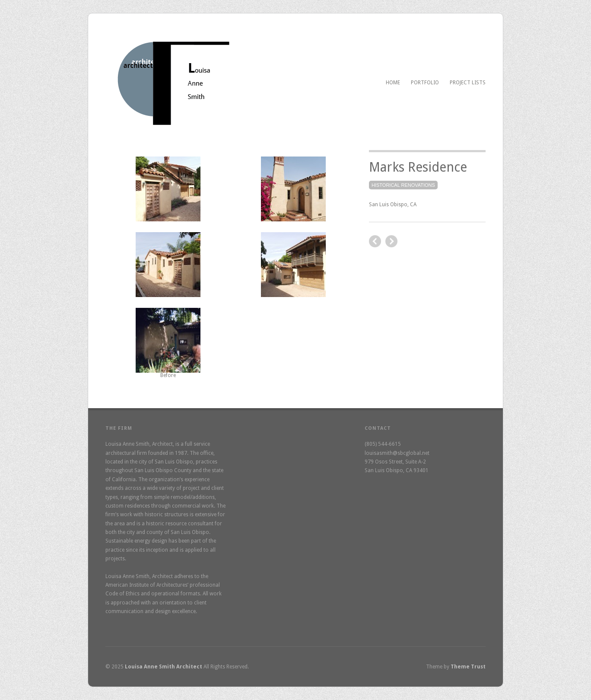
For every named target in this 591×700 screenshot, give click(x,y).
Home (393, 83)
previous (391, 241)
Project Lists (468, 83)
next (375, 241)
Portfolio (425, 83)
